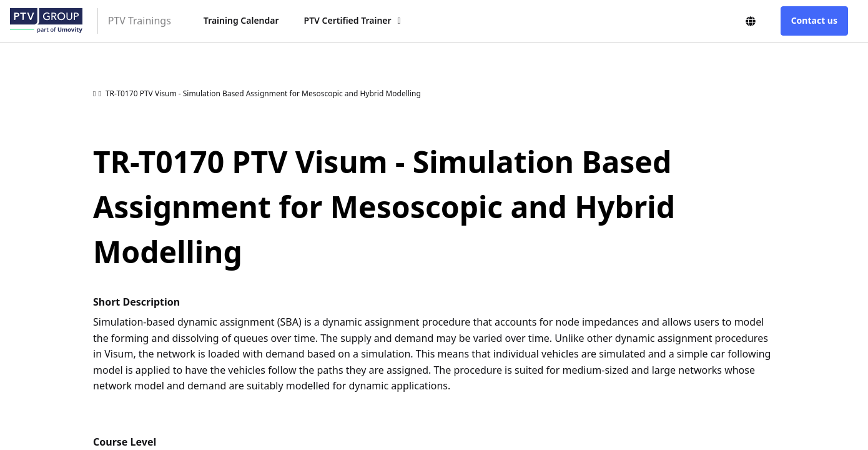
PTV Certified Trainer (348, 20)
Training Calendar (241, 20)
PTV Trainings (140, 21)
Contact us (814, 20)
